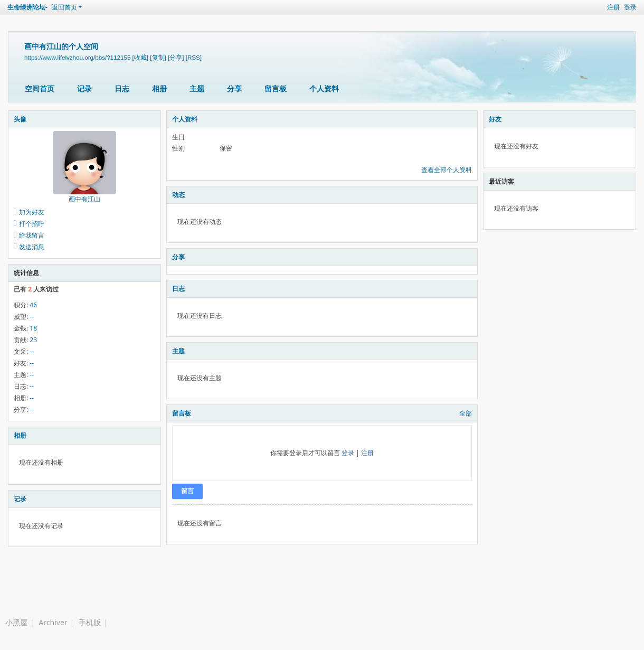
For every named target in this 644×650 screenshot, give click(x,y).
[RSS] (194, 57)
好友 (495, 119)
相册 (159, 88)
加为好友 (32, 212)
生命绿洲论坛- (27, 7)
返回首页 (64, 7)
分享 (234, 88)
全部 (466, 413)
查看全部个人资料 (447, 170)
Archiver (53, 622)
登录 (630, 7)
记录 (84, 88)
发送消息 (32, 247)
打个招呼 (32, 224)
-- (32, 317)
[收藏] (140, 57)
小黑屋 (16, 622)
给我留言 (32, 235)
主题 (197, 88)
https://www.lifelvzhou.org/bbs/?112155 (77, 57)
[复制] (158, 57)
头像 (20, 119)
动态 (178, 195)
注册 (613, 7)
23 (33, 340)
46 (33, 305)
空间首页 (40, 88)
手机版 (90, 622)
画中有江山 (84, 199)
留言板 (276, 88)
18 (33, 328)
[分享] (176, 57)
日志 (122, 88)
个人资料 (324, 88)
